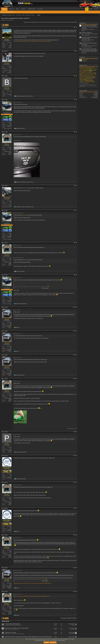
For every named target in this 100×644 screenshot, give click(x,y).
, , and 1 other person (25, 96)
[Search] (96, 9)
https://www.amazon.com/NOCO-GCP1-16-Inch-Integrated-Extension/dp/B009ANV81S (33, 583)
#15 (76, 455)
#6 (76, 186)
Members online (83, 65)
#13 (76, 379)
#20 (76, 591)
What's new (11, 9)
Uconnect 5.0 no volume (11, 632)
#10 (76, 307)
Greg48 (6, 625)
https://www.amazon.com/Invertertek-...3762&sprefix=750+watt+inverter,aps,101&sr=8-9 (33, 41)
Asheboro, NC (9, 94)
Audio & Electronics (21, 634)
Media (17, 9)
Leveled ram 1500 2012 (87, 33)
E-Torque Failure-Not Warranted (12, 624)
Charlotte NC (9, 450)
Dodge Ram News (32, 9)
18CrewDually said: (18, 213)
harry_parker (95, 97)
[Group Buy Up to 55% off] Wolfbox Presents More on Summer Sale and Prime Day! (89, 27)
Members (23, 9)
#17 (76, 508)
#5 (76, 132)
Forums (4, 9)
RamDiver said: (18, 277)
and (21, 128)
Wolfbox (83, 31)
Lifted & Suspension (86, 35)
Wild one (73, 629)
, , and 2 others (25, 182)
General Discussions (18, 625)
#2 (76, 51)
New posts (3, 12)
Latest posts (82, 23)
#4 (76, 100)
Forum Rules (40, 9)
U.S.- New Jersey (8, 205)
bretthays (4, 20)
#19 (76, 568)
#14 (76, 432)
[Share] (74, 27)
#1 (76, 27)
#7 (76, 210)
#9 (76, 275)
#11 (76, 331)
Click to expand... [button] (45, 288)
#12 (76, 355)
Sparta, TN (10, 477)
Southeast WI (9, 325)
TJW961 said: (17, 485)
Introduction (84, 53)
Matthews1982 (8, 634)
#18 (76, 535)
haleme (6, 629)
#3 (76, 76)
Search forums (9, 12)
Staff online (82, 57)
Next (6, 25)
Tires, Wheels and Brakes (87, 47)
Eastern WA (9, 125)
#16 (76, 482)
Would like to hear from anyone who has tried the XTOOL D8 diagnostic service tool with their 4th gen (28, 636)
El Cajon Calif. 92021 (8, 70)
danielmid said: (17, 334)
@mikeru (25, 188)
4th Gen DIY (16, 629)
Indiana (10, 46)
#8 (76, 243)
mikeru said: (17, 135)
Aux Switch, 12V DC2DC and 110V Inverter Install (16, 628)
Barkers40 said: (18, 102)
